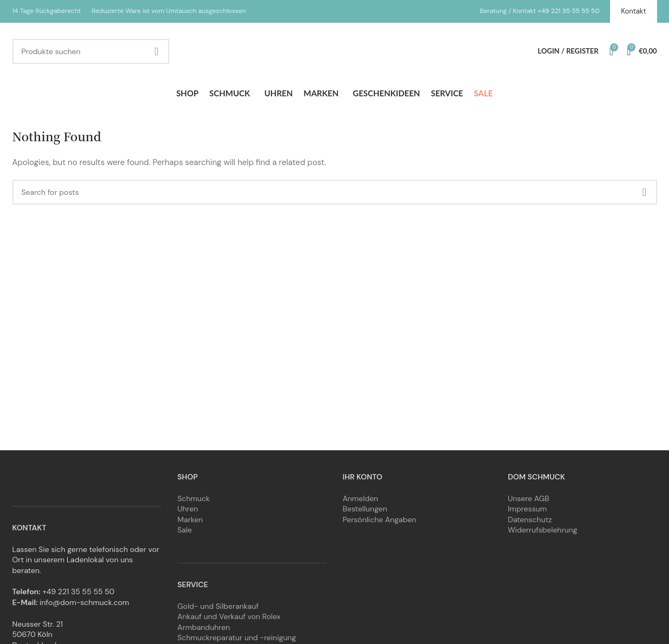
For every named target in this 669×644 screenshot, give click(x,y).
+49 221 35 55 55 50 (568, 11)
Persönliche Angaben (380, 520)
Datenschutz (530, 520)
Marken (190, 520)
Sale (185, 530)
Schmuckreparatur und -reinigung (237, 638)
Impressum (527, 509)
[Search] (91, 51)
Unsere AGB (529, 498)
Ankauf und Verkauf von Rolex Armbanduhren (229, 622)
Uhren (188, 509)
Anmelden (361, 498)
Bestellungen (365, 509)
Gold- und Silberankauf (218, 606)
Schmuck (194, 498)
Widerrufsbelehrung (542, 530)
